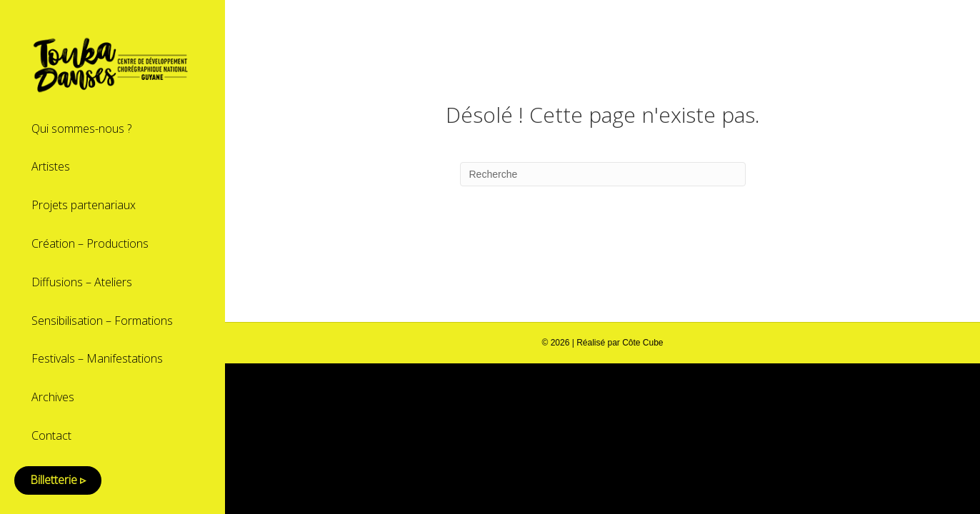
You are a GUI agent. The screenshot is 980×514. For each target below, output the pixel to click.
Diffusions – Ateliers (82, 282)
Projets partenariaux (84, 205)
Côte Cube (642, 343)
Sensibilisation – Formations (102, 321)
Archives (53, 397)
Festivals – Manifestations (97, 358)
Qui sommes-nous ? (81, 128)
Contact (51, 435)
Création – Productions (90, 243)
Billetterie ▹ (58, 480)
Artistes (51, 166)
